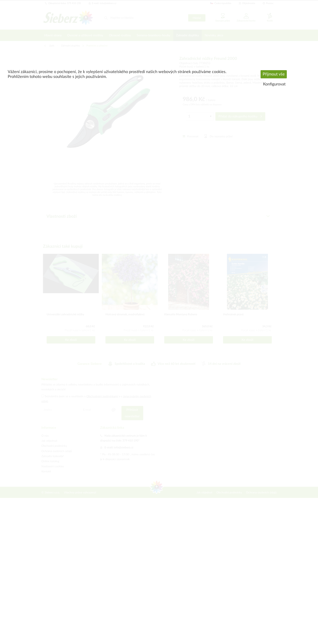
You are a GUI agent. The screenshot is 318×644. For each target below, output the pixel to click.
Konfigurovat (274, 84)
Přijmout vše (274, 74)
